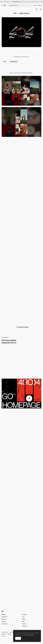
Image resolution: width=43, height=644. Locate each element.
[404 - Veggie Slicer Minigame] (21, 425)
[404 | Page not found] (21, 394)
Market (24, 619)
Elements (4, 619)
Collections (4, 617)
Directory (4, 621)
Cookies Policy (5, 632)
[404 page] (21, 457)
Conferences (5, 624)
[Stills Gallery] (21, 153)
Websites (4, 614)
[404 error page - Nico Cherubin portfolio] (21, 581)
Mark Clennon (25, 13)
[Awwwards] (5, 5)
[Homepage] (21, 216)
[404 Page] (21, 362)
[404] (21, 489)
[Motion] (21, 309)
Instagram (10, 634)
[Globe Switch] (21, 247)
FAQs (23, 621)
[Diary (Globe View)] (21, 278)
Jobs (23, 617)
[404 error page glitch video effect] (21, 520)
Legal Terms (12, 632)
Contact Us (25, 626)
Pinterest (4, 636)
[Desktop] (21, 91)
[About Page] (21, 184)
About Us (24, 624)
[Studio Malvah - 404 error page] (21, 551)
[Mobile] (21, 122)
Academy (24, 614)
